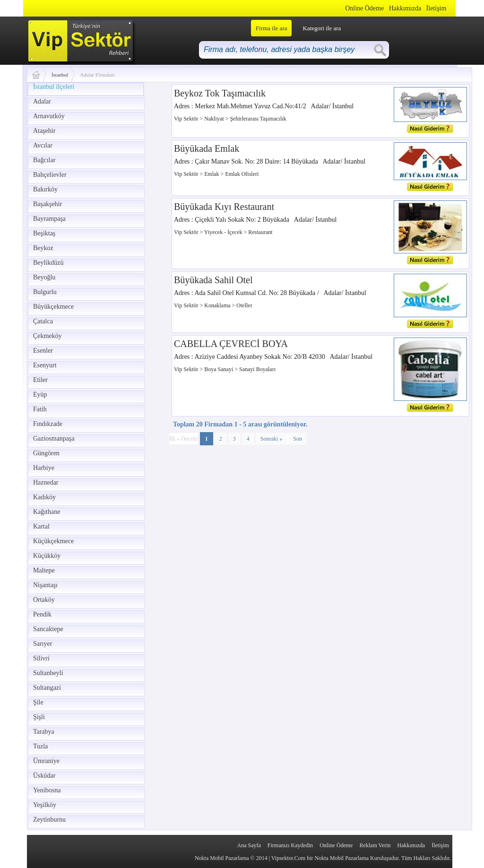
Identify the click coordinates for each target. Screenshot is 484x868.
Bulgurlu (45, 292)
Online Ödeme (364, 8)
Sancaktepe (48, 629)
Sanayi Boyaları (257, 369)
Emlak (212, 174)
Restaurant (260, 232)
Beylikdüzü (48, 263)
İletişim (436, 8)
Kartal (41, 526)
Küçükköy (47, 556)
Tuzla (40, 746)
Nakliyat (215, 119)
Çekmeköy (48, 336)
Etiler (40, 380)
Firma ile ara (271, 28)
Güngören (46, 453)
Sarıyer (43, 644)
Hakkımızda (405, 8)
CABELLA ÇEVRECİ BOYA (231, 344)
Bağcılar (44, 160)
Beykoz (43, 248)
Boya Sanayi (219, 369)
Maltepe (44, 570)
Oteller (244, 305)
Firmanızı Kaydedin (290, 845)
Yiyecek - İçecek (224, 232)
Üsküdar (44, 776)
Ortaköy (44, 600)
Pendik (42, 614)
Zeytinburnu (49, 820)
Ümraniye (46, 761)
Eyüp (40, 395)
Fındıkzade (48, 424)
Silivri (41, 658)
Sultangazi (47, 688)
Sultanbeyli (48, 673)
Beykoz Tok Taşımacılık (220, 93)
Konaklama (218, 305)
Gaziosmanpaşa (54, 438)
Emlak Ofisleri (242, 174)
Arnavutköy (49, 116)
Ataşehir (44, 131)
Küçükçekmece (53, 541)
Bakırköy (45, 189)
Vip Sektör (187, 119)
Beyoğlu (44, 277)
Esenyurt (45, 365)
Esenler (43, 351)
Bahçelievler (50, 175)
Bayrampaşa (49, 219)
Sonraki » (271, 439)
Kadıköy (44, 497)
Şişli (39, 717)
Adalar (42, 101)
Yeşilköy (45, 805)
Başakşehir (48, 204)
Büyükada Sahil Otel (213, 280)
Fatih (40, 409)
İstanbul (60, 75)
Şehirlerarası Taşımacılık (258, 119)
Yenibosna (47, 790)
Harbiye (44, 468)
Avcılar (43, 145)
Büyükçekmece (53, 307)
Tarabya (44, 732)
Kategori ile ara (322, 28)
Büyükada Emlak (207, 148)
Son (298, 439)
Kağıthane (47, 512)
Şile (38, 702)
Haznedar (46, 482)
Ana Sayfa (249, 845)
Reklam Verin (375, 845)
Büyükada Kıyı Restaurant (224, 207)
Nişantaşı (45, 585)
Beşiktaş (44, 233)
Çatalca (43, 321)
